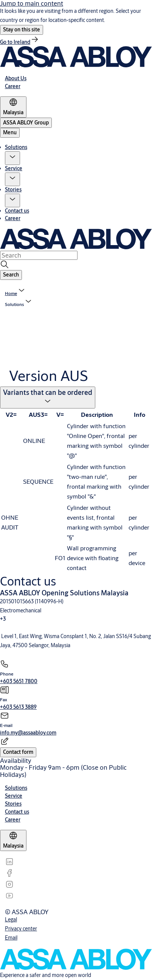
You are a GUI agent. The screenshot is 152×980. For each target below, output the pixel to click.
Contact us (17, 211)
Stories (13, 189)
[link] (20, 42)
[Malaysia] (13, 107)
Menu (10, 132)
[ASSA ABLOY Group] (26, 123)
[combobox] (39, 255)
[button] (22, 30)
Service (14, 168)
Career (13, 218)
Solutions (16, 147)
